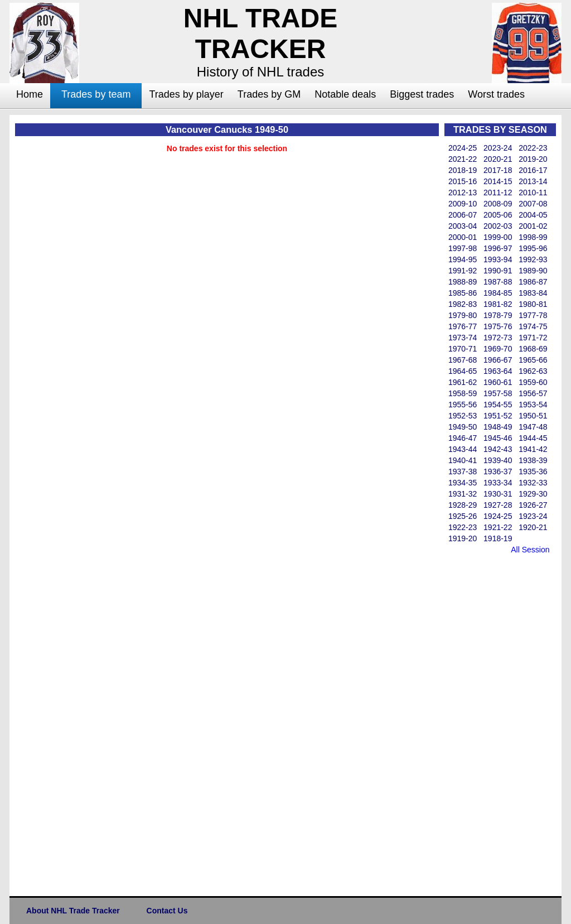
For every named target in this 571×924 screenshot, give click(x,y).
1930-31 (498, 494)
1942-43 (498, 449)
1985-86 (463, 293)
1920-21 (533, 527)
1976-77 (463, 326)
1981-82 (498, 304)
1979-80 (463, 315)
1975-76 (498, 326)
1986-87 (533, 282)
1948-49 (498, 427)
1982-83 (463, 304)
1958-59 (463, 393)
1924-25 (498, 516)
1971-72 (533, 338)
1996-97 (498, 248)
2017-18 (498, 170)
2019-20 (533, 159)
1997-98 (463, 248)
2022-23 (533, 148)
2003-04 (463, 226)
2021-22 (463, 159)
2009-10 (463, 204)
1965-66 (533, 360)
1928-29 (463, 505)
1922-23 (463, 527)
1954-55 (498, 405)
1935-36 (533, 471)
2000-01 (463, 237)
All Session (530, 550)
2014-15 (498, 181)
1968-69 (533, 349)
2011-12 (498, 192)
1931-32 (463, 494)
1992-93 (533, 259)
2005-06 (498, 215)
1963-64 (498, 371)
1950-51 (533, 416)
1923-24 (533, 516)
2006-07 (463, 215)
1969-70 (498, 349)
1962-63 (533, 371)
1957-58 (498, 393)
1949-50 (463, 427)
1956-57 (533, 393)
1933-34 (498, 483)
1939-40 (498, 460)
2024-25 (463, 148)
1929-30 (533, 494)
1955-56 (463, 405)
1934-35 (463, 483)
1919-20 (463, 538)
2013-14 (533, 181)
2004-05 (533, 215)
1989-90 (533, 271)
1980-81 (533, 304)
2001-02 (533, 226)
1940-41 (463, 460)
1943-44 (463, 449)
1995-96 (533, 248)
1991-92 (463, 271)
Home (30, 94)
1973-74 (463, 338)
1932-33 (533, 483)
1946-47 (463, 438)
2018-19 (463, 170)
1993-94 (498, 259)
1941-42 (533, 449)
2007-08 (533, 204)
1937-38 (463, 471)
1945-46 (498, 438)
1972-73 (498, 338)
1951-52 (498, 416)
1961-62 (463, 382)
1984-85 (498, 293)
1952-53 (463, 416)
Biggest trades (422, 94)
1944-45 (533, 438)
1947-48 (533, 427)
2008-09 (498, 204)
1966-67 (498, 360)
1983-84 (533, 293)
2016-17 (533, 170)
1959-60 (533, 382)
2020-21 (498, 159)
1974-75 (533, 326)
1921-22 (498, 527)
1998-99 (533, 237)
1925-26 (463, 516)
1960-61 (498, 382)
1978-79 (498, 315)
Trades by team (96, 94)
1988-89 (463, 282)
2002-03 (498, 226)
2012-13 (463, 192)
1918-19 (498, 538)
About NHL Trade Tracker (73, 911)
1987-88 (498, 282)
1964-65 (463, 371)
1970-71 (463, 349)
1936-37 (498, 471)
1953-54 (533, 405)
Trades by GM (269, 94)
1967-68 (463, 360)
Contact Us (167, 911)
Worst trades (496, 94)
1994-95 (463, 259)
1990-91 (498, 271)
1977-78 (533, 315)
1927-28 (498, 505)
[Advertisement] (489, 723)
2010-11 (533, 192)
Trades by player (186, 94)
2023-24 (498, 148)
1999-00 (498, 237)
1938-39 (533, 460)
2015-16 (463, 181)
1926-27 (533, 505)
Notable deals (345, 94)
